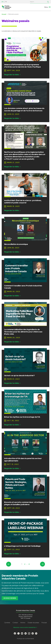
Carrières (7, 623)
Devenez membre (10, 598)
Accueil (4, 14)
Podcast (44, 623)
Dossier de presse (33, 623)
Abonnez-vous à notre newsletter (25, 627)
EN (3, 2)
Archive (23, 623)
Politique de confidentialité (25, 639)
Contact (15, 623)
